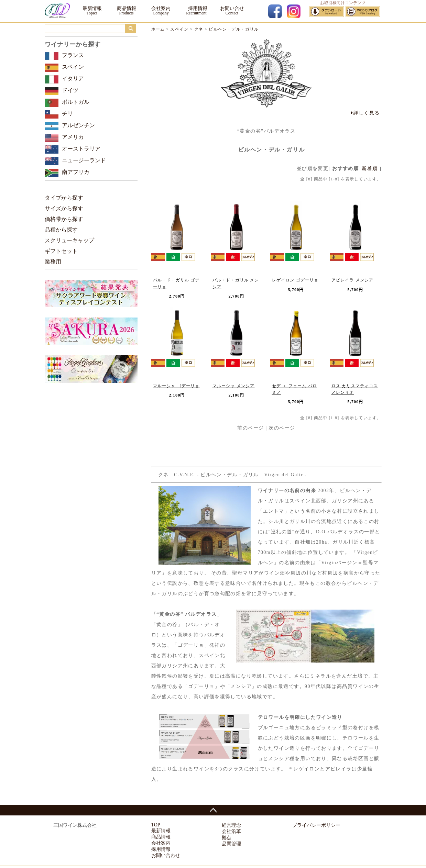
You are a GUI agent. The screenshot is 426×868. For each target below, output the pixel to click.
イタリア (73, 79)
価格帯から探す (64, 219)
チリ (67, 114)
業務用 (53, 262)
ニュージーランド (84, 160)
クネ (199, 29)
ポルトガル (76, 102)
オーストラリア (81, 149)
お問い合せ (232, 8)
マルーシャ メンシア (234, 386)
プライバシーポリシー (316, 825)
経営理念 (231, 825)
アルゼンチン (78, 125)
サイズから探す (64, 208)
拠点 (227, 838)
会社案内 (161, 8)
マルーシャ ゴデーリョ (176, 386)
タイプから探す (64, 198)
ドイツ (70, 90)
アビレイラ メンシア (353, 280)
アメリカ (73, 137)
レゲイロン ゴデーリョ (295, 280)
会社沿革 (231, 831)
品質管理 (231, 844)
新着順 (370, 169)
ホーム (158, 29)
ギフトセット (61, 251)
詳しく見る (365, 113)
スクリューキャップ (69, 240)
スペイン (179, 29)
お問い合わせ (166, 855)
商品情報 (127, 8)
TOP (156, 825)
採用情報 (196, 8)
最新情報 (92, 8)
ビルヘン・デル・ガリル (234, 29)
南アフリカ (76, 172)
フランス (73, 55)
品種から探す (61, 230)
